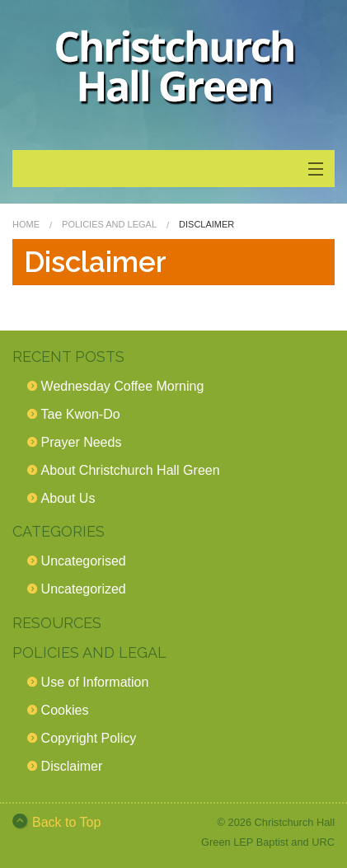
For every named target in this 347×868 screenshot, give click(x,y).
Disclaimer (72, 766)
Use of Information (95, 682)
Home (26, 224)
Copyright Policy (89, 738)
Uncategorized (84, 589)
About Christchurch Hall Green (131, 470)
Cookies (65, 710)
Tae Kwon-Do (81, 414)
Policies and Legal (109, 224)
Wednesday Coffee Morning (123, 386)
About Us (68, 498)
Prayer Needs (82, 442)
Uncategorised (84, 561)
